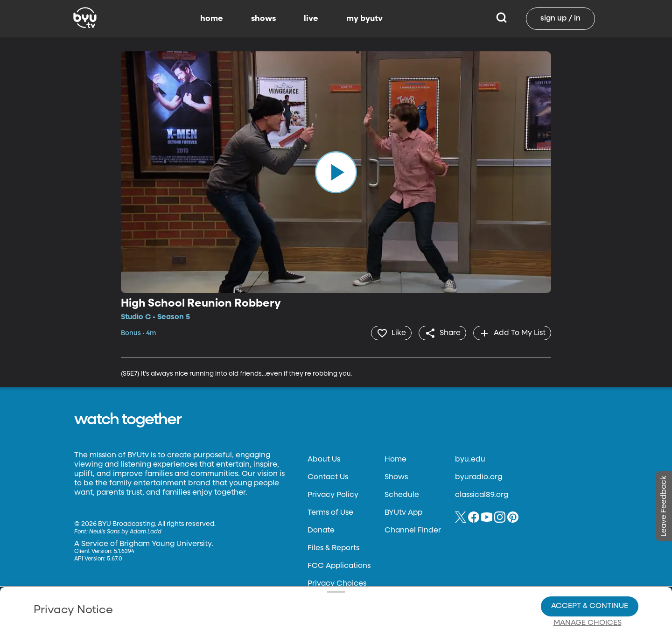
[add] (512, 333)
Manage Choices (588, 591)
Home (395, 459)
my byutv (364, 19)
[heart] (389, 333)
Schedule (402, 495)
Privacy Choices (228, 598)
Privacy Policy (333, 495)
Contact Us (328, 477)
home (212, 19)
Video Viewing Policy (297, 590)
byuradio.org (479, 477)
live (311, 19)
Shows (396, 477)
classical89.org (482, 495)
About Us (324, 459)
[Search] (501, 19)
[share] (441, 333)
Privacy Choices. (350, 574)
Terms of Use (330, 512)
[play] (336, 172)
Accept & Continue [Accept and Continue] (590, 574)
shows (263, 19)
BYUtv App (403, 512)
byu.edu (470, 459)
